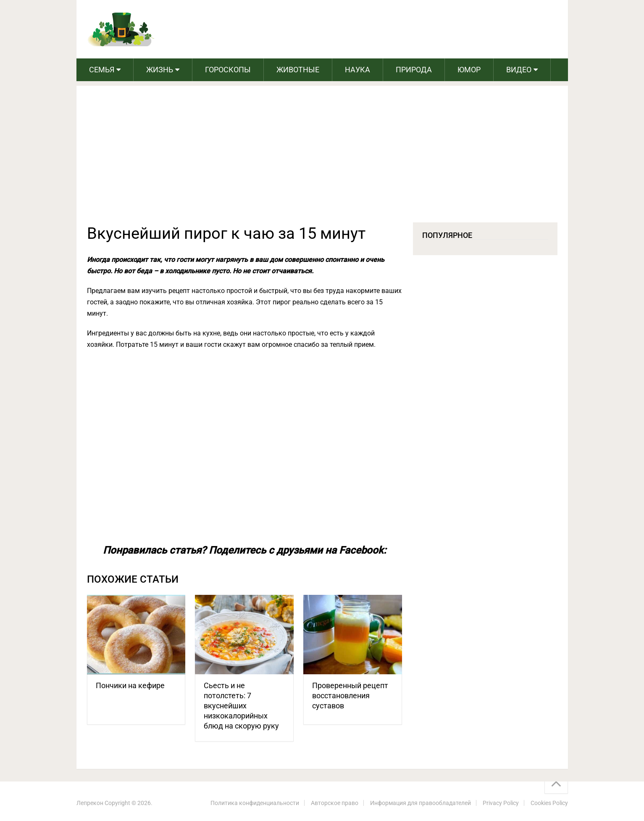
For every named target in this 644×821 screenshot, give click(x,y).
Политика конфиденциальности (255, 803)
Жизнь (160, 70)
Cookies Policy (549, 803)
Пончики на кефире (130, 685)
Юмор (469, 70)
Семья (102, 70)
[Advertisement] (322, 159)
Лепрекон (90, 803)
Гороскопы (228, 70)
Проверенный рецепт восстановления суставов (350, 696)
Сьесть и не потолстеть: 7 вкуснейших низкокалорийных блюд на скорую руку (241, 706)
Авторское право (335, 803)
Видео (519, 70)
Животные (298, 70)
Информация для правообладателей (421, 803)
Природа (414, 70)
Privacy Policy (501, 803)
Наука (357, 70)
